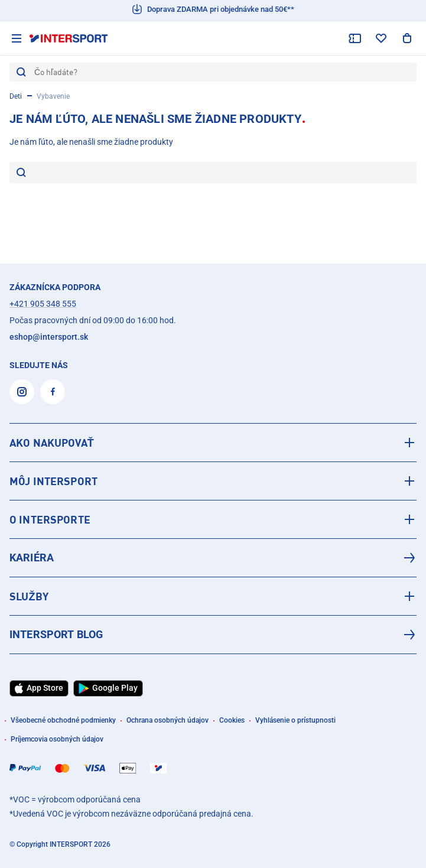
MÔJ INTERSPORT (53, 481)
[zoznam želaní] (381, 38)
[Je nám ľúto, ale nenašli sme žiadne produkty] (221, 173)
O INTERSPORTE (50, 519)
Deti (16, 96)
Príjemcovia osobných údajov (57, 739)
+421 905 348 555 (43, 304)
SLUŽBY (29, 596)
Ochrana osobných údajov (168, 720)
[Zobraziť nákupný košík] (407, 38)
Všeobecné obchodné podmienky (63, 720)
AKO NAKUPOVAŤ (52, 443)
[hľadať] (21, 173)
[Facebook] (53, 392)
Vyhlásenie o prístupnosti (295, 720)
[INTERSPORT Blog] (213, 635)
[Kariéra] (213, 558)
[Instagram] (22, 392)
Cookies (232, 720)
